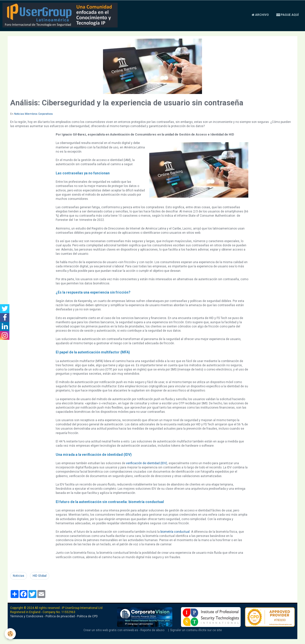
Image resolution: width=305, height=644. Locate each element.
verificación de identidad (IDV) (147, 463)
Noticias (19, 576)
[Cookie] (11, 634)
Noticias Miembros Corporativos (33, 114)
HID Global (40, 576)
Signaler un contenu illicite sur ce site (196, 630)
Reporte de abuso (152, 630)
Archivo (260, 15)
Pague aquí (288, 15)
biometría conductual (175, 532)
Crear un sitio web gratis (100, 630)
